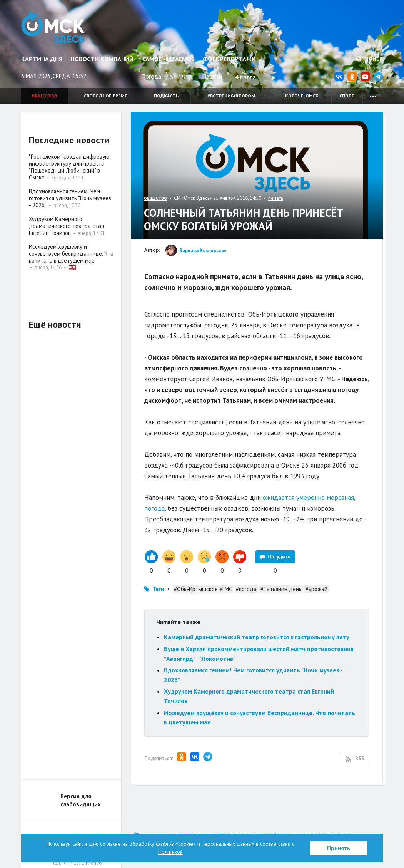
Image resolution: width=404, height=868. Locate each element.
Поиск (369, 59)
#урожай (316, 589)
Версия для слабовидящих (81, 800)
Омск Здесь (53, 28)
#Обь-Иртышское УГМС (203, 589)
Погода (151, 76)
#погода (246, 589)
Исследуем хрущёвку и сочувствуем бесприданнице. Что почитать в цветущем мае (71, 254)
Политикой (170, 852)
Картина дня (42, 59)
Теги (158, 589)
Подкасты (167, 96)
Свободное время (106, 96)
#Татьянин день (281, 589)
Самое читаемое (168, 59)
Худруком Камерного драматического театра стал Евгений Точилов (66, 226)
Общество (44, 96)
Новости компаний (102, 59)
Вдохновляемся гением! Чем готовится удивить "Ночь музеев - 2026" (70, 198)
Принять (339, 848)
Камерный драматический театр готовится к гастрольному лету (257, 637)
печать (276, 198)
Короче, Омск (302, 96)
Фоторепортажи (229, 59)
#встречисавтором (231, 96)
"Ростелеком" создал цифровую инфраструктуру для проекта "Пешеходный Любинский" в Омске (69, 167)
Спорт (347, 96)
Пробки (212, 76)
